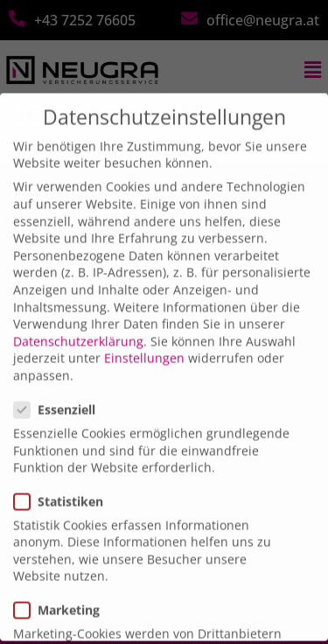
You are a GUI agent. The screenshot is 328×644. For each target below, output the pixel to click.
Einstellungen (144, 343)
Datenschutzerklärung (78, 325)
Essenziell (60, 394)
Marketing (62, 594)
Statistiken (64, 485)
